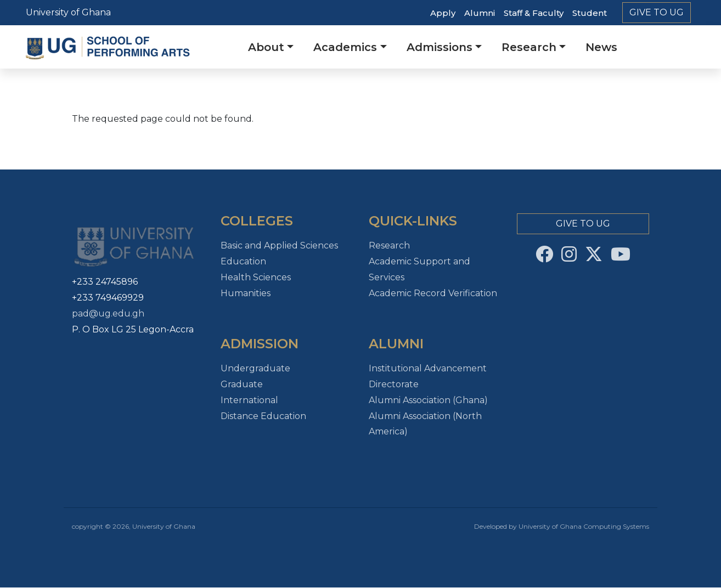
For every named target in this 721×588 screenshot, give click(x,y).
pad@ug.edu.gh (108, 313)
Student (590, 13)
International (249, 400)
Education (243, 261)
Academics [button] (345, 47)
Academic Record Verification (433, 293)
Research (389, 245)
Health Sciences (256, 277)
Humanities (246, 293)
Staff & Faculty (534, 13)
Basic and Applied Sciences (279, 245)
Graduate (242, 384)
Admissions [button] (440, 47)
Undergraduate (255, 368)
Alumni (480, 13)
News (601, 47)
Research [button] (529, 47)
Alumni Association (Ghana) (428, 400)
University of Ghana (68, 12)
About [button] (266, 47)
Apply (443, 13)
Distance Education (263, 416)
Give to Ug (657, 12)
